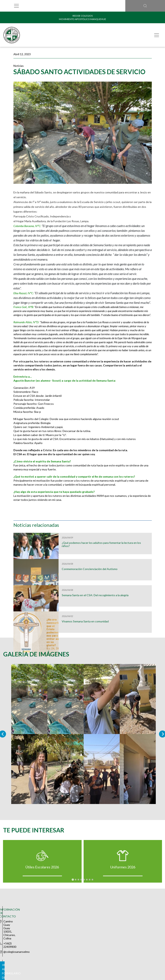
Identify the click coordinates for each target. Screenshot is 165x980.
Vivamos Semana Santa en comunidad (85, 621)
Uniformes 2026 (123, 869)
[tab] (73, 881)
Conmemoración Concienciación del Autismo (90, 569)
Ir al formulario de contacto (82, 926)
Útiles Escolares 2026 (42, 869)
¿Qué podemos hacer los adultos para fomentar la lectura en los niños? (101, 544)
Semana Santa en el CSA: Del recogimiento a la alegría (95, 595)
